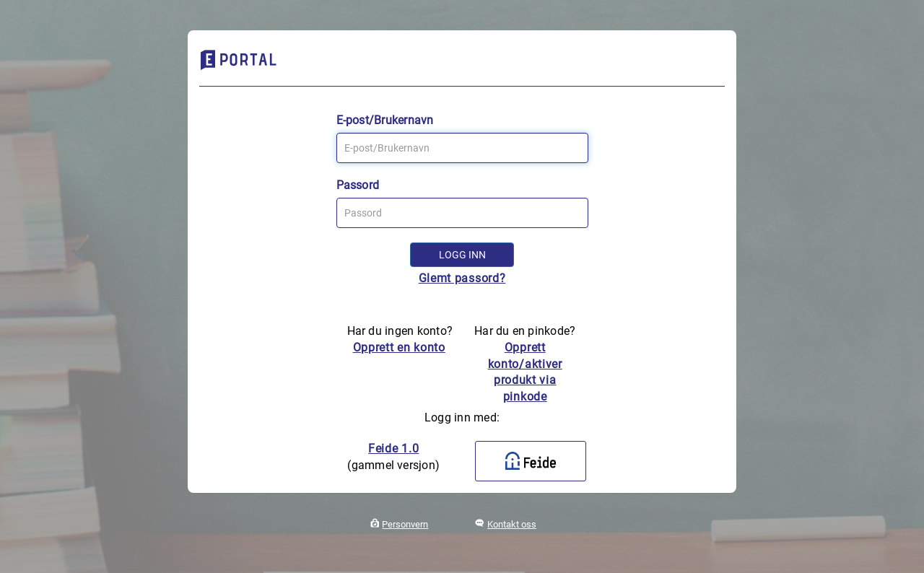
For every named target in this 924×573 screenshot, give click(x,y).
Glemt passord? (462, 278)
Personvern (405, 524)
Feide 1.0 (393, 449)
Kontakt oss (512, 524)
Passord (358, 185)
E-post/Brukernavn (385, 120)
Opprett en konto (399, 347)
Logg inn (462, 255)
